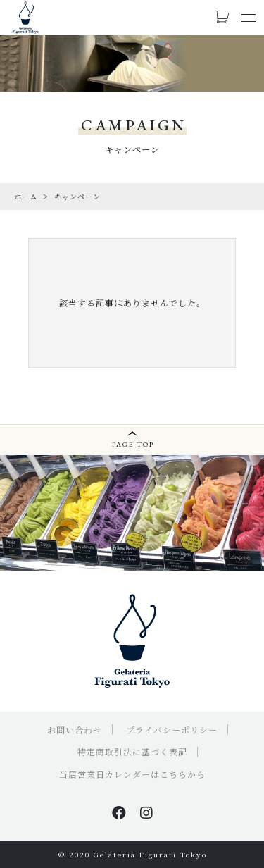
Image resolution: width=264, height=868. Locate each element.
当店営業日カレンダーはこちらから (132, 774)
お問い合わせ (75, 730)
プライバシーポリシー (172, 730)
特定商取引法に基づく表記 (132, 751)
